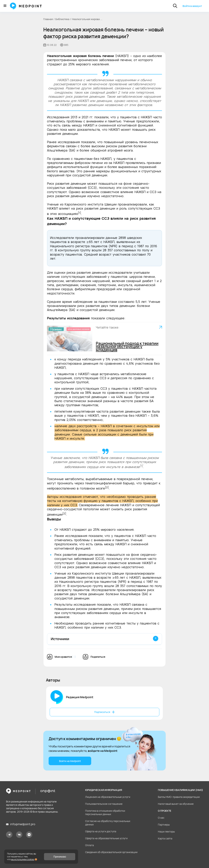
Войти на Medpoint (70, 761)
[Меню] (5, 6)
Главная (48, 19)
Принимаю (60, 857)
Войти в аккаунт (192, 6)
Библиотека (62, 19)
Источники (60, 639)
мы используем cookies (23, 859)
